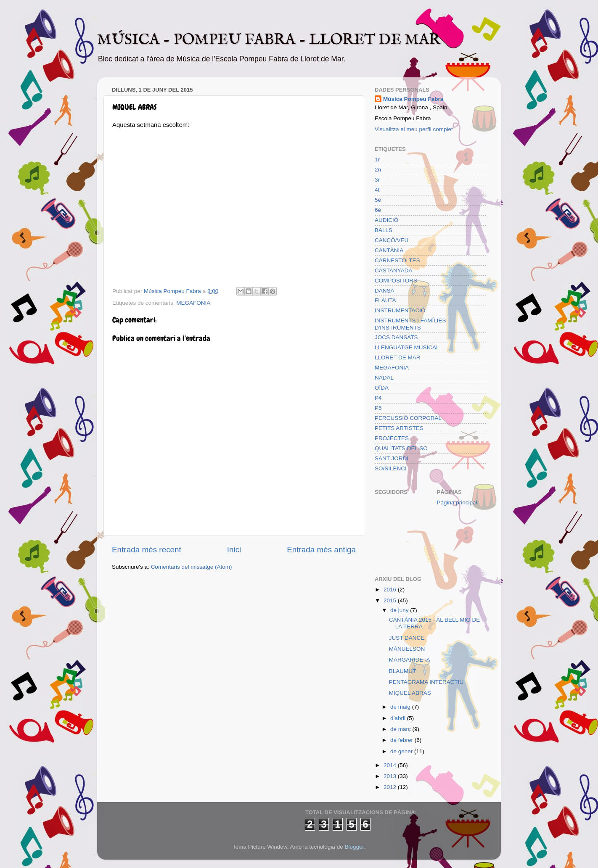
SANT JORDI (392, 458)
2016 (391, 590)
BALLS (384, 230)
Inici (234, 550)
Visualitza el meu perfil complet (414, 129)
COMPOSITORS (396, 281)
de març (401, 729)
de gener (402, 751)
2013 (391, 776)
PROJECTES (392, 438)
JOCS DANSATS (396, 337)
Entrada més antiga (321, 550)
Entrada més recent (147, 550)
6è (378, 210)
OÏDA (382, 388)
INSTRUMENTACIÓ (400, 310)
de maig (401, 707)
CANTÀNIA (389, 250)
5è (378, 200)
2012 (391, 787)
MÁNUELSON (407, 649)
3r (377, 180)
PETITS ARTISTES (399, 428)
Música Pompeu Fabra (413, 99)
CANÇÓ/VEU (392, 240)
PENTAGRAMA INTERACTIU (426, 682)
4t (377, 190)
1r (377, 160)
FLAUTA (385, 300)
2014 (391, 765)
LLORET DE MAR (398, 357)
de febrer (402, 740)
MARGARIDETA (410, 660)
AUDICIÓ (386, 220)
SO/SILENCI (391, 468)
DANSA (385, 291)
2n (378, 170)
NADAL (384, 378)
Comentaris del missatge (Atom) (192, 567)
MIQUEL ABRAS (410, 693)
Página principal (457, 503)
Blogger (354, 847)
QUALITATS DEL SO (401, 448)
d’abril (399, 718)
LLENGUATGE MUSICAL (407, 347)
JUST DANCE (407, 638)
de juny (400, 610)
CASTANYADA (394, 270)
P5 (378, 408)
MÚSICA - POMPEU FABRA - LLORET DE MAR (269, 40)
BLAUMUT (403, 671)
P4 (378, 398)
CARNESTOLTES (397, 260)
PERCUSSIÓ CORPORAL (408, 418)
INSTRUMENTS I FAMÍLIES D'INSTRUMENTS (410, 324)
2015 (391, 600)
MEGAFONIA (193, 303)
